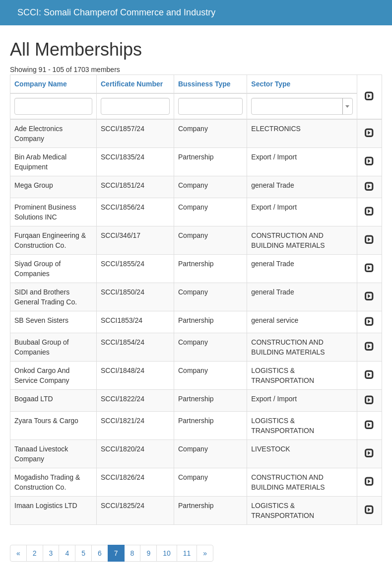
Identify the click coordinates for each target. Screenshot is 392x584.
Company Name (41, 84)
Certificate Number (132, 84)
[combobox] (302, 106)
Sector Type (271, 84)
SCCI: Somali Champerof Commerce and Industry (116, 12)
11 (187, 553)
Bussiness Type (204, 84)
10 (167, 553)
